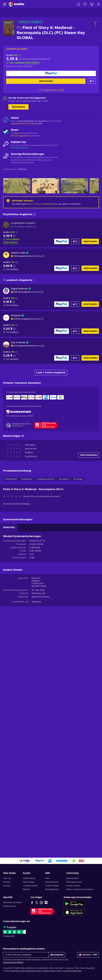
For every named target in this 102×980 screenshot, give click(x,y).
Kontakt (7, 882)
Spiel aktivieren (52, 882)
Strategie (78, 709)
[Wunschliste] (85, 4)
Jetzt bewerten (89, 685)
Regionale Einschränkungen (23, 124)
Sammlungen (29, 882)
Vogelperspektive (46, 709)
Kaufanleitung (29, 878)
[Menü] (4, 4)
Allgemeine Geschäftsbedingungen (26, 971)
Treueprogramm (30, 886)
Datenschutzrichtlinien (13, 962)
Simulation (64, 709)
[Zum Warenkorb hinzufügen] (92, 81)
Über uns (7, 878)
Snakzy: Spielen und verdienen (80, 889)
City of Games (18, 343)
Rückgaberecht (52, 889)
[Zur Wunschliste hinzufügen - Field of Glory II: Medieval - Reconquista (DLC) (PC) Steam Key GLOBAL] (95, 25)
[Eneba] (16, 4)
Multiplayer (27, 709)
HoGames (16, 316)
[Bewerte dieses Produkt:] (13, 726)
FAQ (47, 878)
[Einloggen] (99, 4)
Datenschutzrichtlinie (52, 971)
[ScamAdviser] (19, 412)
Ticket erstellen (52, 886)
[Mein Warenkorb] (92, 4)
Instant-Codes (18, 253)
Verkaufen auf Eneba (12, 902)
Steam (17, 133)
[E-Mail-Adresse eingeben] (26, 955)
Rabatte (26, 889)
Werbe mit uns (10, 906)
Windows (37, 832)
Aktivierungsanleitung (21, 136)
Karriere (7, 886)
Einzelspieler (11, 709)
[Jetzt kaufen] (51, 73)
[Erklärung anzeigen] (43, 256)
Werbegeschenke (74, 882)
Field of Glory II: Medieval (39, 204)
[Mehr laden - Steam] (6, 132)
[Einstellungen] (88, 955)
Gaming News (72, 878)
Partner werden (73, 886)
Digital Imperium (19, 289)
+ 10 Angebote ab (51, 90)
